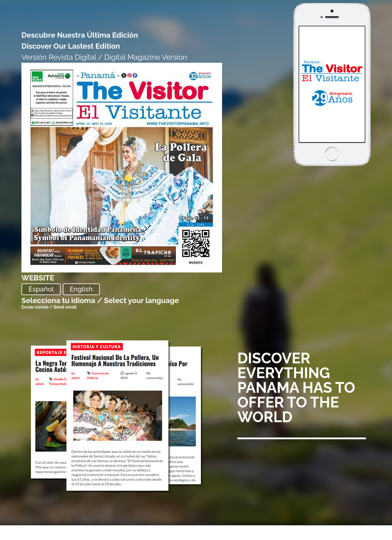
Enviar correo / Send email (49, 307)
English (81, 289)
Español (41, 289)
